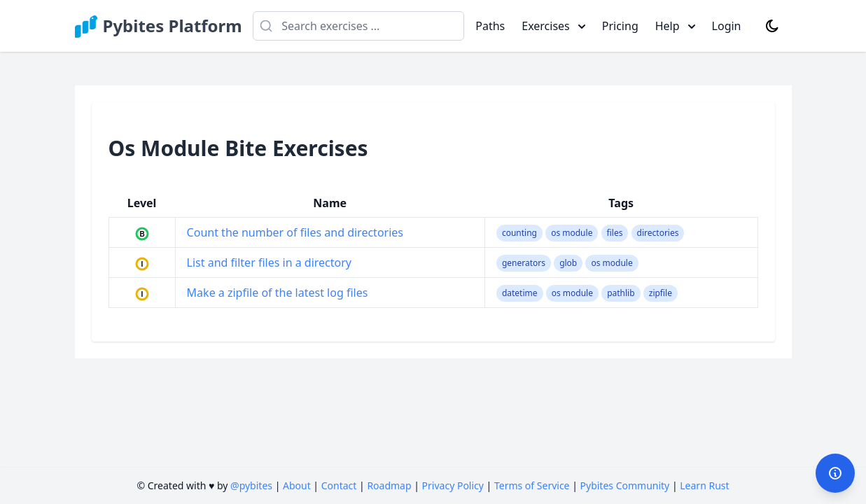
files (615, 233)
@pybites (251, 485)
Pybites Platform (173, 26)
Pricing (620, 26)
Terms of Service (532, 485)
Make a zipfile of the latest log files (278, 293)
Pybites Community (625, 485)
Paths (490, 26)
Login (727, 26)
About (297, 485)
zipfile (661, 293)
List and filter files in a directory (269, 262)
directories (658, 233)
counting (519, 233)
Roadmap (389, 485)
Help (675, 26)
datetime (520, 293)
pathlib (621, 293)
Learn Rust (704, 485)
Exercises (553, 26)
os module (572, 233)
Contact (339, 485)
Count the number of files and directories (295, 232)
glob (568, 263)
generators (524, 263)
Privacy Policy (453, 485)
